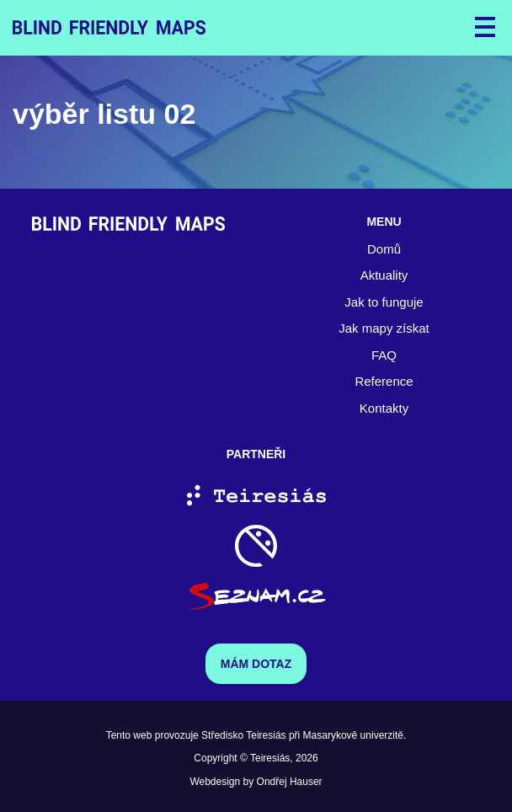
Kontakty (384, 408)
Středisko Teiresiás (244, 735)
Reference (384, 381)
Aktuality (384, 275)
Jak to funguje (384, 302)
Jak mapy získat (384, 328)
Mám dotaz (256, 664)
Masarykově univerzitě (353, 735)
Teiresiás (270, 758)
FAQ (384, 355)
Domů (384, 249)
